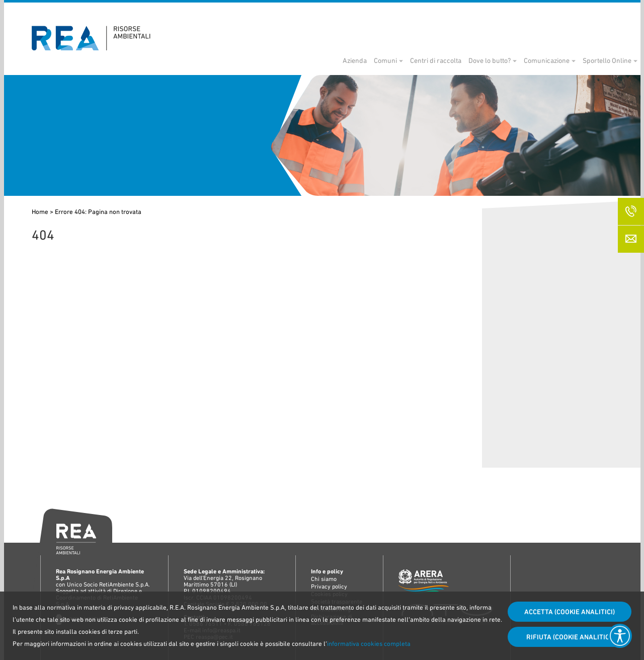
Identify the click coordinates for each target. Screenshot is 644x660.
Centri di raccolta (411, 60)
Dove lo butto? (465, 60)
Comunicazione (522, 60)
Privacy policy (329, 586)
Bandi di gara (427, 13)
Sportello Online (582, 60)
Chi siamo (324, 579)
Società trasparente (511, 13)
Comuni (361, 60)
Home (40, 212)
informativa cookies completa (369, 644)
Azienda (330, 60)
